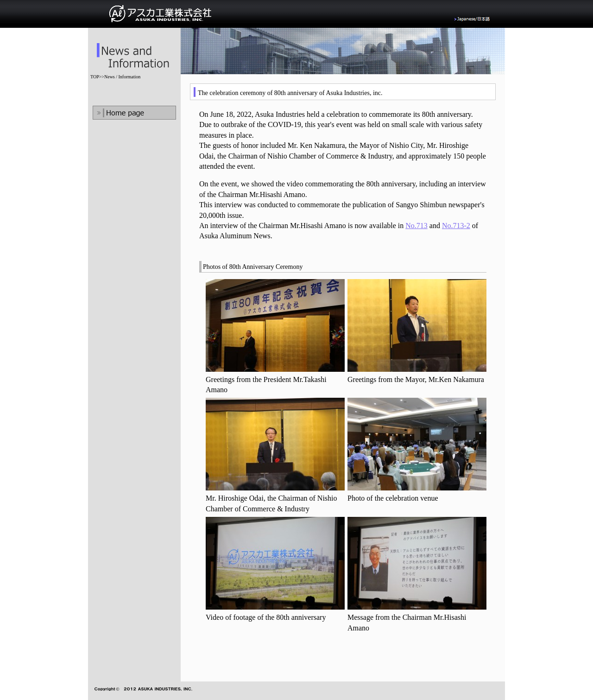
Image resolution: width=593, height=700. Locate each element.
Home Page (134, 113)
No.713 (416, 226)
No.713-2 (456, 226)
